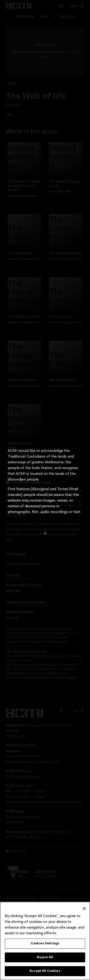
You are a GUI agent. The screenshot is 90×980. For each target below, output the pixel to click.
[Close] (84, 910)
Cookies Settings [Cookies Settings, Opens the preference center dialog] (45, 945)
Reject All (45, 959)
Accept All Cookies (45, 973)
